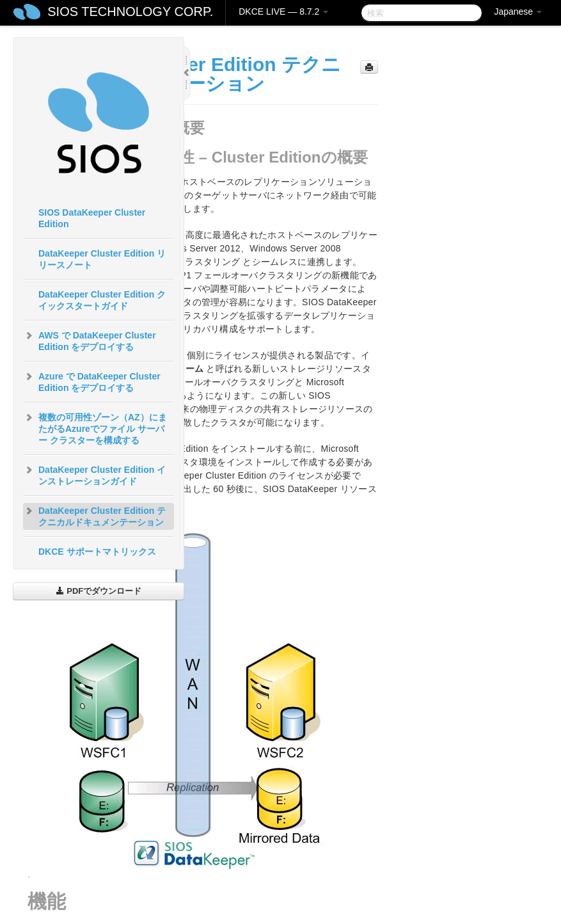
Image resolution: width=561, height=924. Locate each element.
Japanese (518, 12)
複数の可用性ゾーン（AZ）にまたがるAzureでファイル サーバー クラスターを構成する (95, 427)
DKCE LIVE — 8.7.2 (283, 12)
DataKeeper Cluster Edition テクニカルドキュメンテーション (94, 515)
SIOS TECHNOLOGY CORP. (130, 12)
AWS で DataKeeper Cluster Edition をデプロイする (90, 340)
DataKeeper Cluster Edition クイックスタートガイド (102, 300)
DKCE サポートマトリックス (97, 552)
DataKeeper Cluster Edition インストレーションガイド (94, 474)
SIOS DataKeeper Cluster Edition (92, 218)
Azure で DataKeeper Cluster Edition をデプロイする (92, 381)
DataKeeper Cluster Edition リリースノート (102, 259)
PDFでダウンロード (99, 591)
